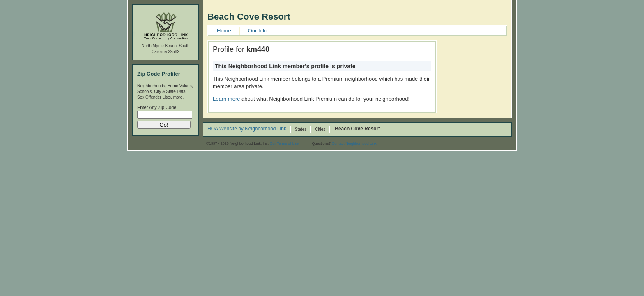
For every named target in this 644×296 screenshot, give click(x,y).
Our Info (258, 31)
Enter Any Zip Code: (157, 107)
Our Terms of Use (284, 143)
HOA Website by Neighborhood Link (247, 129)
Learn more (226, 99)
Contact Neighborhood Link (354, 143)
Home (224, 31)
